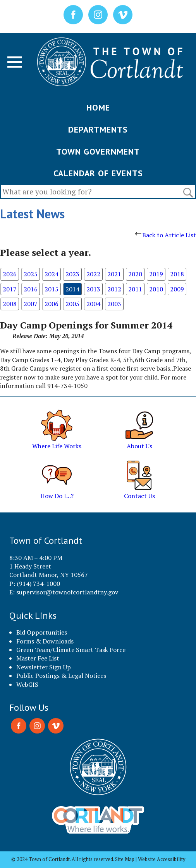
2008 (10, 304)
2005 (72, 304)
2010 (156, 289)
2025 (31, 274)
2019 (156, 274)
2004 (93, 304)
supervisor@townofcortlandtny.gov (67, 592)
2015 (52, 289)
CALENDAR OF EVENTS (98, 173)
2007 (31, 304)
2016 (31, 289)
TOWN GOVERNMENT (98, 151)
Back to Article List (166, 235)
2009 (177, 289)
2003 (114, 304)
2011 (135, 289)
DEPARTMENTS (98, 129)
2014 (72, 289)
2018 (177, 274)
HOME (98, 107)
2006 (52, 304)
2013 (93, 289)
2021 (114, 274)
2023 (72, 274)
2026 (10, 274)
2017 (10, 289)
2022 (93, 274)
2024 (52, 274)
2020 (135, 274)
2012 (114, 289)
